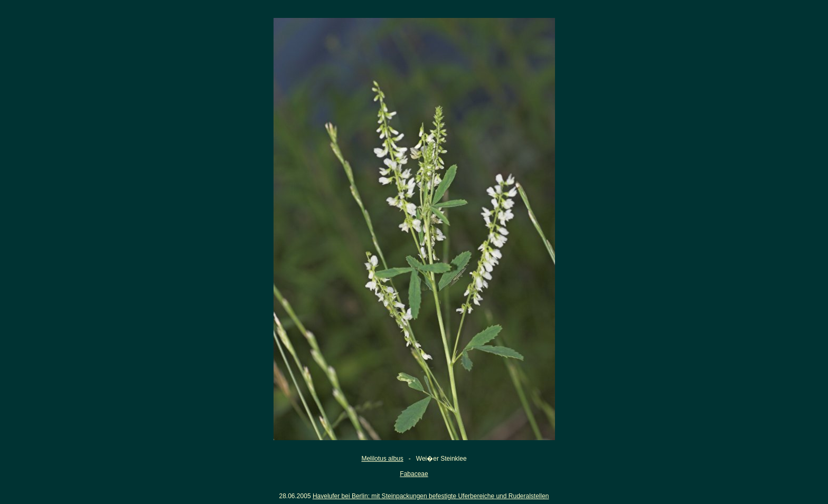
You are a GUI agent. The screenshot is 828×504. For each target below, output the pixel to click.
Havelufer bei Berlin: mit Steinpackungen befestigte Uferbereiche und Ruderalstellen (431, 496)
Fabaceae (414, 474)
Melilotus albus (382, 459)
